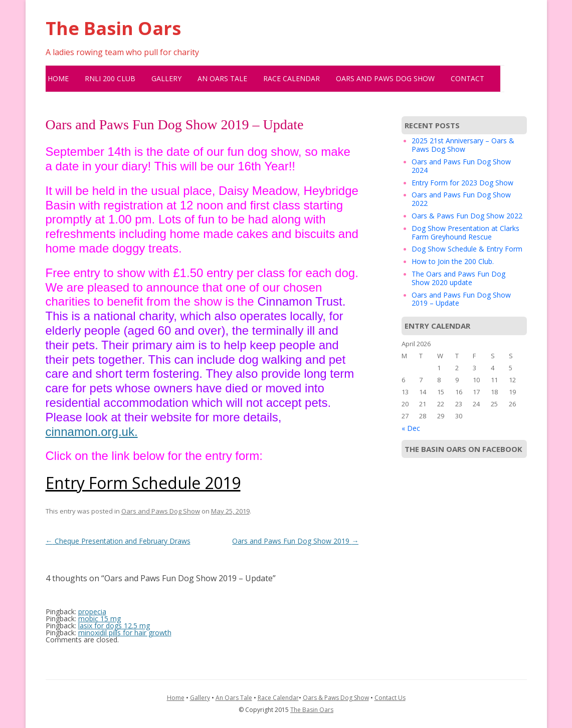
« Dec (411, 428)
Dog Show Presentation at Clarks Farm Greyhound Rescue (465, 232)
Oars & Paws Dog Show (336, 698)
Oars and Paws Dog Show (385, 78)
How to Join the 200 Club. (453, 261)
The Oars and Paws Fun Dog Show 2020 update (458, 278)
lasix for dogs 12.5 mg (114, 626)
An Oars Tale (222, 78)
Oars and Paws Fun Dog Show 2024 (461, 166)
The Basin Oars (113, 28)
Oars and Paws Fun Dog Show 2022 (461, 199)
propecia (92, 612)
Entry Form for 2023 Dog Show (462, 183)
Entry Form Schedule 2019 (143, 483)
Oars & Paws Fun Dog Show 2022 (467, 216)
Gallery (166, 78)
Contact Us (390, 698)
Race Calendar (292, 78)
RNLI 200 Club (110, 78)
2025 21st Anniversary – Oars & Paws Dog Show (463, 145)
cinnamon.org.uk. (92, 432)
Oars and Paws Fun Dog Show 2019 (295, 541)
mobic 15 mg (100, 619)
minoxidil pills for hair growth (125, 633)
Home (58, 78)
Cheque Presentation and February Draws (118, 541)
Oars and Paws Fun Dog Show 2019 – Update (461, 299)
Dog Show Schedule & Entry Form (467, 249)
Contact (467, 78)
